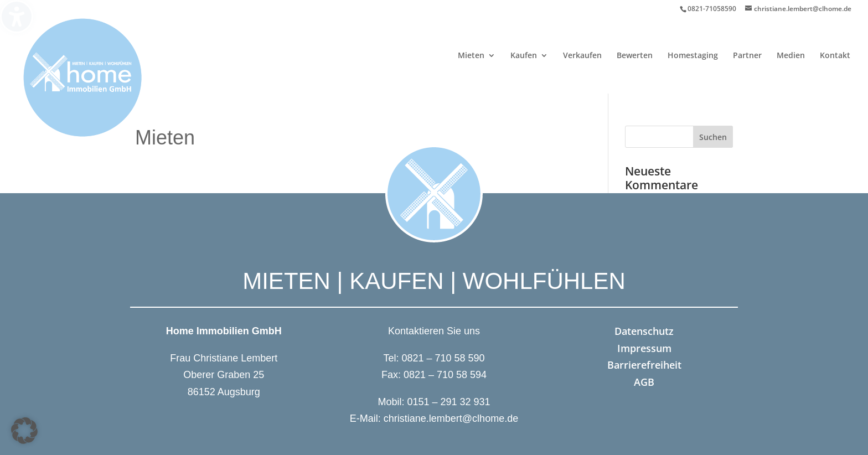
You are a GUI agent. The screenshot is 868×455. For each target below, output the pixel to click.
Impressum (644, 348)
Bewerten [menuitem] (635, 56)
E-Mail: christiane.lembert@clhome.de (434, 418)
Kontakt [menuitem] (835, 56)
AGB (644, 382)
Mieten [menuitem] (471, 56)
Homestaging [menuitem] (693, 56)
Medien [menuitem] (791, 56)
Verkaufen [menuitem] (582, 56)
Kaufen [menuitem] (524, 56)
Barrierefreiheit (644, 365)
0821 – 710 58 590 (443, 358)
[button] (24, 431)
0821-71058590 (712, 9)
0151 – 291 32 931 (448, 402)
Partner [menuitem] (747, 56)
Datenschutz (644, 331)
